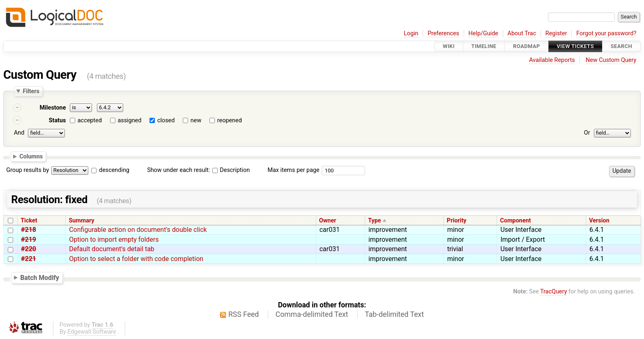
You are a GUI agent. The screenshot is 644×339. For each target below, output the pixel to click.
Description (231, 170)
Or (587, 133)
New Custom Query (611, 60)
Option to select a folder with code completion (136, 259)
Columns (31, 156)
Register (556, 33)
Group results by (28, 170)
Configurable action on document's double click (138, 230)
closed (166, 120)
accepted (90, 120)
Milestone (53, 108)
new (196, 120)
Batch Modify (40, 278)
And (19, 133)
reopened (230, 120)
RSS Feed (244, 314)
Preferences (443, 33)
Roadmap (527, 46)
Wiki (449, 46)
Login (411, 33)
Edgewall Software (92, 332)
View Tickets (575, 46)
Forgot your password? (606, 33)
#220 (29, 249)
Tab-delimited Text (394, 314)
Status (57, 120)
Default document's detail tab (112, 249)
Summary (81, 221)
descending (114, 170)
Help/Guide (483, 33)
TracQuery (553, 292)
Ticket (29, 221)
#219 (29, 239)
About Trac (522, 33)
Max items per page (293, 170)
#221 (29, 259)
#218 (29, 230)
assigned (129, 120)
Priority (457, 221)
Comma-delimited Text (312, 314)
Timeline (484, 46)
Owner (328, 221)
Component (516, 221)
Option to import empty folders (114, 239)
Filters (31, 91)
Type (374, 221)
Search (621, 46)
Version (599, 221)
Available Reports (552, 60)
